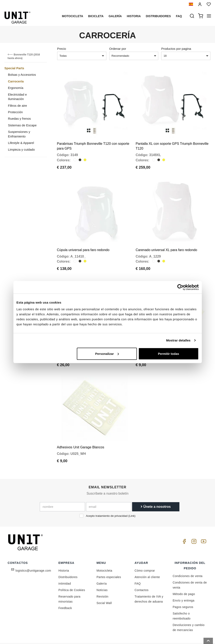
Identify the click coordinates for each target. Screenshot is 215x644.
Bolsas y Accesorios (22, 75)
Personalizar (107, 353)
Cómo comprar (145, 555)
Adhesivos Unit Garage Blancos (81, 431)
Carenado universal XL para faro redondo (166, 242)
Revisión (102, 581)
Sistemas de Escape (22, 125)
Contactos (142, 574)
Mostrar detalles (178, 340)
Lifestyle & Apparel (21, 143)
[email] (109, 491)
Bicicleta (96, 16)
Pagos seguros (183, 591)
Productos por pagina (176, 49)
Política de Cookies (72, 574)
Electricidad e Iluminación (17, 97)
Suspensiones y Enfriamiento (19, 134)
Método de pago (184, 578)
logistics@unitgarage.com (33, 555)
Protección (15, 112)
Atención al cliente (147, 561)
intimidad (65, 568)
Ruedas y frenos (19, 119)
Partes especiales (109, 561)
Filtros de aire (17, 106)
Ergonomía (16, 88)
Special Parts (14, 68)
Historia (134, 16)
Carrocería (16, 81)
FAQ (138, 568)
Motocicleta (73, 16)
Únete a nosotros (156, 491)
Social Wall (104, 587)
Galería (115, 16)
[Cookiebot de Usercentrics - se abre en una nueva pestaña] (180, 287)
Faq (179, 16)
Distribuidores (158, 16)
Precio (62, 49)
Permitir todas (169, 353)
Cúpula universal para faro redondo (83, 242)
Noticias (102, 574)
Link (132, 500)
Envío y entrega (184, 585)
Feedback (65, 592)
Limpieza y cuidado (21, 149)
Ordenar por (118, 49)
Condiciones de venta (188, 560)
